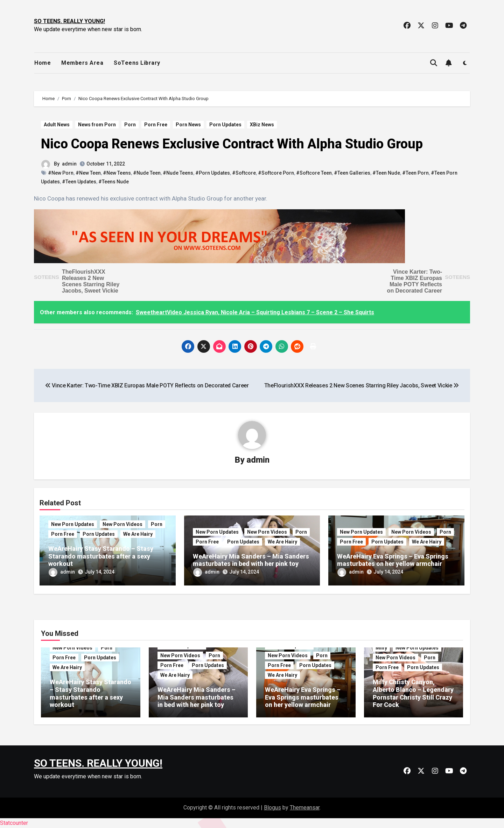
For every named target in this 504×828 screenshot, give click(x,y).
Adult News (57, 125)
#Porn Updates (213, 173)
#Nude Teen (147, 173)
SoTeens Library (137, 63)
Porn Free (156, 125)
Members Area (82, 63)
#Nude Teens (178, 173)
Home (43, 63)
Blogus (272, 808)
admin (69, 164)
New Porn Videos (122, 524)
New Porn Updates (73, 524)
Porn (130, 125)
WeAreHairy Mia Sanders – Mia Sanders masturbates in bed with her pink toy (251, 560)
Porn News (188, 125)
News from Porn (97, 125)
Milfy (381, 648)
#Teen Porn (415, 173)
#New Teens (117, 173)
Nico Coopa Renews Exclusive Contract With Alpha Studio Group (232, 144)
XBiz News (262, 125)
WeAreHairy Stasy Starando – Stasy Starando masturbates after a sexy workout (101, 556)
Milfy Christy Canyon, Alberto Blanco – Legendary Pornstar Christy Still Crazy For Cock (413, 693)
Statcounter (14, 823)
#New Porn (61, 173)
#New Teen (88, 173)
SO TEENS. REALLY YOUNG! (69, 21)
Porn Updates (225, 125)
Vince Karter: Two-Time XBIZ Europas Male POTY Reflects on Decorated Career (415, 281)
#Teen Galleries (352, 173)
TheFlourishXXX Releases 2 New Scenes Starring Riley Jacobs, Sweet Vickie (91, 281)
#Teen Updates (79, 182)
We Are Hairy (138, 534)
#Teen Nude (386, 173)
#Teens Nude (114, 182)
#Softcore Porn (276, 173)
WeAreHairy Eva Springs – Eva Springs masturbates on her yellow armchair (393, 560)
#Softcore (244, 173)
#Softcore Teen (314, 173)
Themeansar (305, 808)
